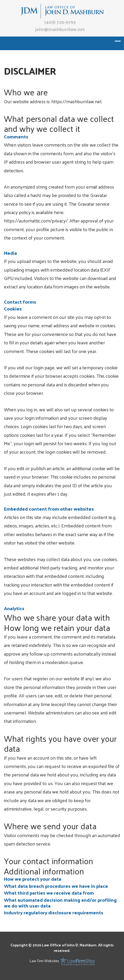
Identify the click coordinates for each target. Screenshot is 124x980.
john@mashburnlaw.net (60, 29)
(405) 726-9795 (60, 22)
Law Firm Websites (44, 961)
